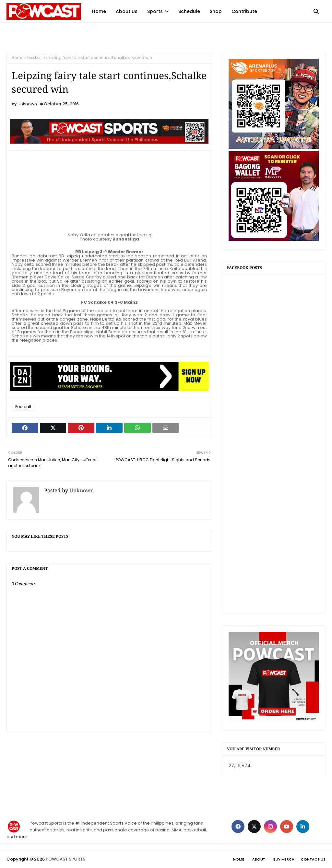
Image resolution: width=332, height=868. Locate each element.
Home (18, 58)
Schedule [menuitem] (189, 11)
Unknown (27, 104)
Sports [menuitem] (155, 11)
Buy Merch (284, 859)
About (259, 859)
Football (35, 58)
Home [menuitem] (99, 11)
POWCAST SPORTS (65, 859)
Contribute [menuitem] (244, 11)
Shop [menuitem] (216, 11)
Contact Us (313, 859)
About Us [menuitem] (127, 11)
